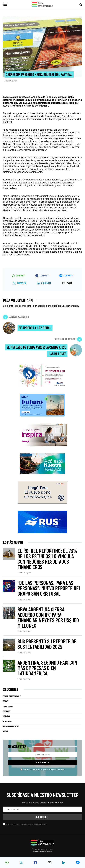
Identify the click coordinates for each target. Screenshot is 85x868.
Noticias (10, 66)
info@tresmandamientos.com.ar (43, 851)
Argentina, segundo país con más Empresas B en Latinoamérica (47, 668)
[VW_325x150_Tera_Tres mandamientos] (43, 492)
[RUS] (43, 522)
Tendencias (8, 721)
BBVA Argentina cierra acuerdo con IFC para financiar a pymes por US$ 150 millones (48, 617)
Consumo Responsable (12, 696)
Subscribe (41, 762)
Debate (6, 701)
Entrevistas (8, 706)
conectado (39, 306)
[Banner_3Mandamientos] (43, 375)
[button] (5, 5)
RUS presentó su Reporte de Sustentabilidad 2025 (47, 644)
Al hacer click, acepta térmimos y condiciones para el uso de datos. (42, 770)
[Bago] (43, 435)
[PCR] (42, 463)
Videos (6, 731)
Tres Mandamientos (11, 726)
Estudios (7, 711)
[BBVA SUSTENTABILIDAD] (42, 405)
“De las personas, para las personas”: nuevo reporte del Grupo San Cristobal (49, 588)
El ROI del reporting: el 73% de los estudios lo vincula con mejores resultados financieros (47, 559)
